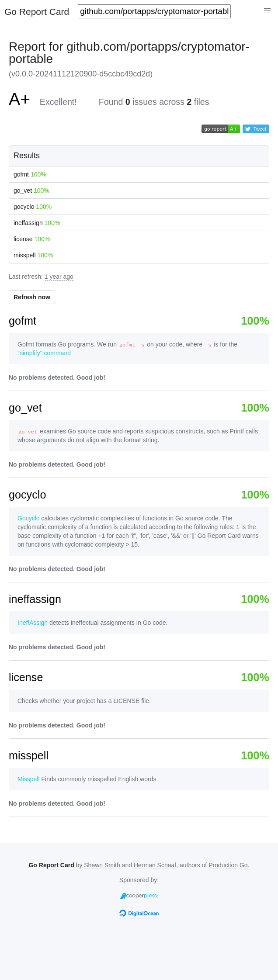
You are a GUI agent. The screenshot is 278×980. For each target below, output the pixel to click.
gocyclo (33, 207)
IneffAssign (33, 623)
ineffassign (37, 223)
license (32, 239)
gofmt (30, 174)
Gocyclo (29, 518)
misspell (33, 255)
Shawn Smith (102, 865)
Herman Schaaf (155, 865)
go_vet (31, 190)
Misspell (29, 779)
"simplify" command (44, 353)
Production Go (228, 865)
